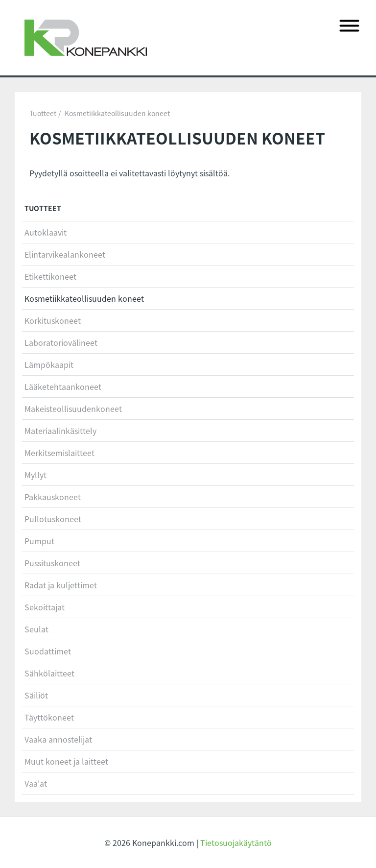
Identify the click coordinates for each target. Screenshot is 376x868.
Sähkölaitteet (49, 673)
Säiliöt (36, 695)
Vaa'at (36, 783)
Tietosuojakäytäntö (236, 843)
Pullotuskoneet (53, 519)
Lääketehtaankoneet (63, 386)
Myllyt (35, 475)
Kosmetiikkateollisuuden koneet (117, 113)
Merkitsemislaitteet (59, 453)
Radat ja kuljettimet (61, 585)
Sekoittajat (45, 607)
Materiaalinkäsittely (60, 431)
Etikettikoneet (50, 276)
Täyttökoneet (49, 717)
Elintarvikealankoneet (65, 254)
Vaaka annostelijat (58, 739)
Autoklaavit (46, 232)
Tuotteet (43, 113)
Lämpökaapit (49, 364)
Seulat (36, 629)
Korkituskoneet (53, 320)
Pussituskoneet (52, 563)
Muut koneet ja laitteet (66, 761)
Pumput (39, 541)
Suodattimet (48, 651)
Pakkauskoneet (53, 497)
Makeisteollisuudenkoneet (73, 409)
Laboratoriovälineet (61, 342)
